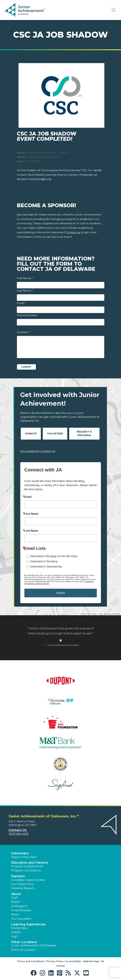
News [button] (15, 914)
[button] (34, 973)
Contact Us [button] (18, 830)
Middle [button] (16, 932)
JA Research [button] (20, 906)
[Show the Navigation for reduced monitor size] (113, 10)
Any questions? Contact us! (38, 451)
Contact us (73, 232)
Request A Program (84, 433)
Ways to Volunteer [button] (24, 857)
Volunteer (55, 434)
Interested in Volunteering (46, 567)
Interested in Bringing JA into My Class (54, 556)
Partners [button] (18, 876)
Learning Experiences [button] (28, 924)
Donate (31, 434)
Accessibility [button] (73, 961)
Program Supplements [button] (27, 866)
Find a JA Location (23, 950)
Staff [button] (14, 898)
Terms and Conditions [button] (31, 961)
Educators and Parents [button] (30, 863)
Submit (61, 593)
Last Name (25, 291)
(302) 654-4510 (19, 834)
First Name (25, 278)
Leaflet (82, 614)
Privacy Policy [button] (55, 961)
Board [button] (15, 902)
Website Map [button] (91, 961)
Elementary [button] (19, 928)
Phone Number (27, 315)
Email (21, 303)
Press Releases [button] (21, 910)
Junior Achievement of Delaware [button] (34, 945)
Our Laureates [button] (21, 919)
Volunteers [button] (20, 853)
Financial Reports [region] (23, 888)
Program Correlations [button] (26, 870)
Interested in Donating (44, 561)
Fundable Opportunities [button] (28, 880)
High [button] (14, 936)
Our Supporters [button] (22, 884)
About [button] (16, 894)
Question (24, 332)
